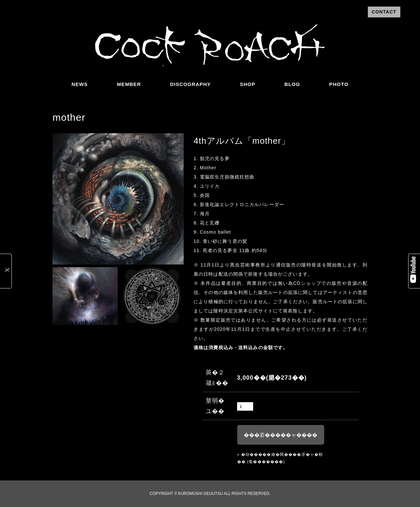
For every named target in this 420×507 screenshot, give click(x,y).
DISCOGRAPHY (190, 84)
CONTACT (384, 12)
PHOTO (339, 84)
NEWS (80, 84)
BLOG (292, 84)
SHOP (248, 84)
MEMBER (129, 84)
